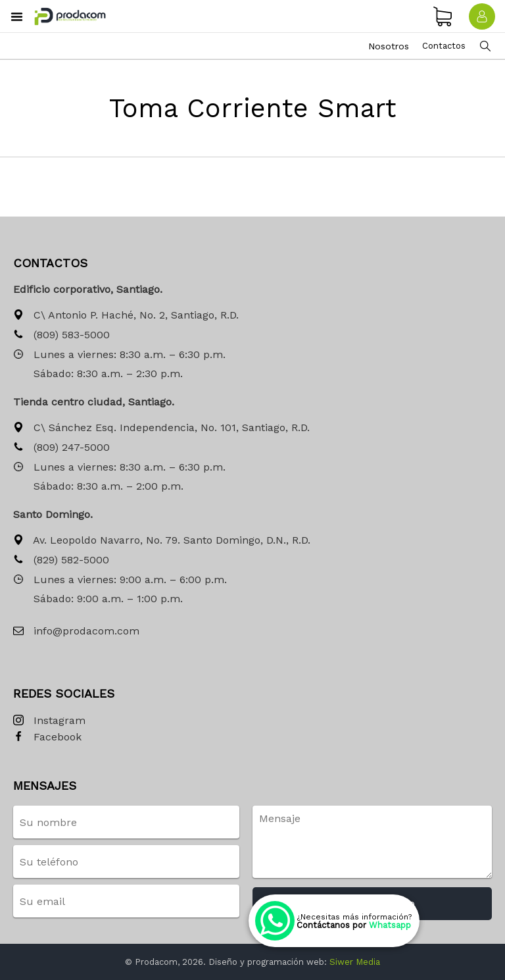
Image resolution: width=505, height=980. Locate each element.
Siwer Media (355, 962)
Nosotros (389, 46)
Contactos (444, 46)
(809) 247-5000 (61, 448)
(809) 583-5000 (61, 335)
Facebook (47, 737)
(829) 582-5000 (61, 560)
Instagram (49, 721)
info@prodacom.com (76, 632)
